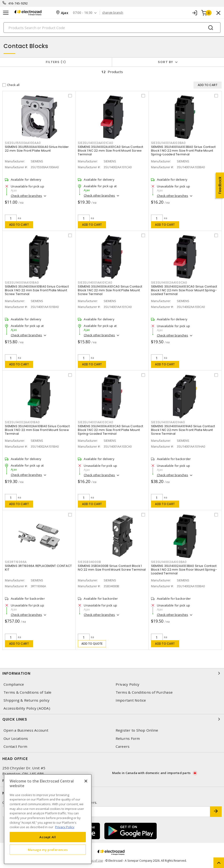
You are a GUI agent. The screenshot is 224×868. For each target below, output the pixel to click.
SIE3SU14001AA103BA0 (168, 143)
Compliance (14, 684)
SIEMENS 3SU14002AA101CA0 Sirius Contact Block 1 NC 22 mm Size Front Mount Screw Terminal (110, 151)
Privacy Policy (128, 684)
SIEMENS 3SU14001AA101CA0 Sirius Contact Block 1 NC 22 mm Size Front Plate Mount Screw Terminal (110, 290)
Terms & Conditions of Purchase (144, 692)
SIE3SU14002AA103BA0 (169, 562)
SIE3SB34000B (89, 562)
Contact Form (15, 746)
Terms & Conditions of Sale (28, 692)
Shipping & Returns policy (27, 700)
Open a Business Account (26, 730)
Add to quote (92, 644)
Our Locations (16, 739)
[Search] (112, 28)
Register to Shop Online (137, 730)
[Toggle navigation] (6, 13)
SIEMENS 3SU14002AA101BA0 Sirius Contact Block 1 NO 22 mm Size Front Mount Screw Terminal (37, 430)
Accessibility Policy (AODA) (27, 708)
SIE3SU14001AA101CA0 (95, 282)
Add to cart (19, 225)
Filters (56, 62)
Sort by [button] (166, 62)
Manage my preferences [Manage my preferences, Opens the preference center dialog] (48, 850)
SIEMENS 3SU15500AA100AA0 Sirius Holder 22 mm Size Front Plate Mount (37, 149)
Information (112, 673)
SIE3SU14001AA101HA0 (168, 422)
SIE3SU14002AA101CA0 (95, 143)
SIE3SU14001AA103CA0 (95, 422)
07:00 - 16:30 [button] (83, 13)
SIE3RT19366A (16, 562)
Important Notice (131, 700)
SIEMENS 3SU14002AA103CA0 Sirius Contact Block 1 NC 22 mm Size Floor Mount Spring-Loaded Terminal (184, 290)
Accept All (48, 837)
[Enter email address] (106, 812)
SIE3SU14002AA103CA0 (169, 282)
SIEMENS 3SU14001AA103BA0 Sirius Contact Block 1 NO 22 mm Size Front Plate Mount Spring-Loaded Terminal (183, 151)
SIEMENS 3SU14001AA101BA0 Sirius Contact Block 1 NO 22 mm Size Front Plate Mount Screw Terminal (37, 290)
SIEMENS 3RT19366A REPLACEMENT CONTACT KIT (38, 568)
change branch (113, 13)
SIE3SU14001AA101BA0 (22, 282)
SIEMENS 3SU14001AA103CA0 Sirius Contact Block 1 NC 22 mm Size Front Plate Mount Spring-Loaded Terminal (110, 430)
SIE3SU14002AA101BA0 (22, 422)
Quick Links (112, 719)
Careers (123, 746)
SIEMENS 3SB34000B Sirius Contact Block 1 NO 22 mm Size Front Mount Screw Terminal (112, 568)
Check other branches (26, 196)
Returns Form (128, 739)
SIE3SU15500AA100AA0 (23, 143)
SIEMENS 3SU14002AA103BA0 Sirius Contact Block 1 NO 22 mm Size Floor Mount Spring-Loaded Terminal (184, 570)
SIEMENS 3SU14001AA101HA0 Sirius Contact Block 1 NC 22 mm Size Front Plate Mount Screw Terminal (183, 430)
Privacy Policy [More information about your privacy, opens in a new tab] (65, 827)
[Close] (86, 781)
